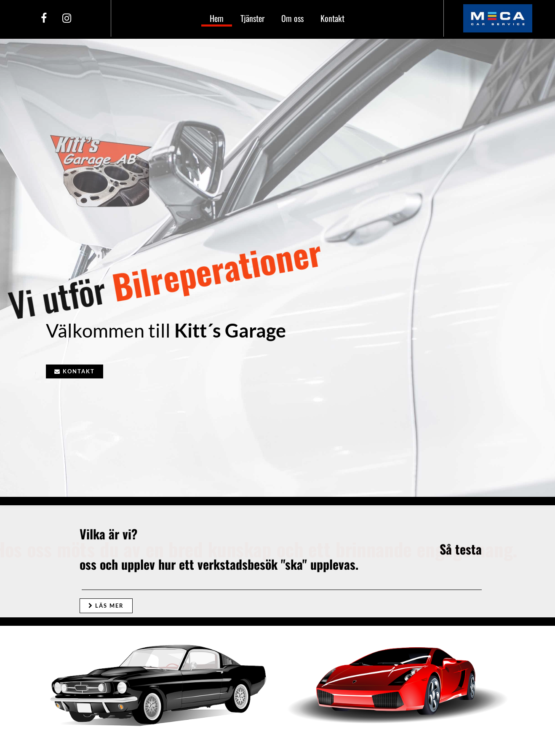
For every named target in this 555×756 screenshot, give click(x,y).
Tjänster (252, 18)
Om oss (292, 18)
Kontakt (332, 18)
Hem (217, 18)
